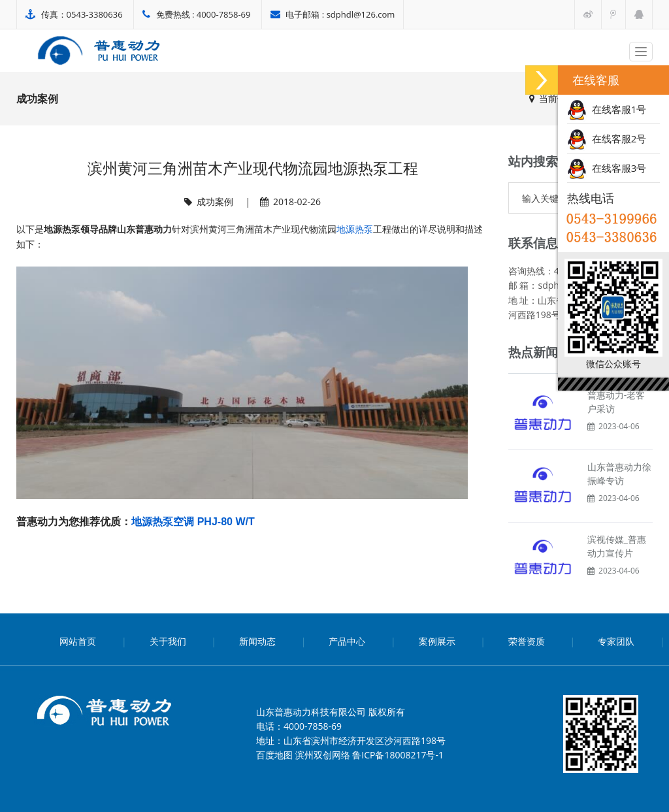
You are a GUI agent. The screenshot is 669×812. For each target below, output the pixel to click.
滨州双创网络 (323, 755)
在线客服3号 (607, 168)
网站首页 (78, 641)
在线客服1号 (607, 109)
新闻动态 (257, 641)
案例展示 (437, 641)
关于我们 (168, 641)
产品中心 (347, 641)
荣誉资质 (527, 641)
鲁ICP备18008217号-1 (398, 755)
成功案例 (215, 202)
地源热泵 (355, 229)
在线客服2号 (607, 138)
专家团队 (616, 641)
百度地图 (274, 755)
